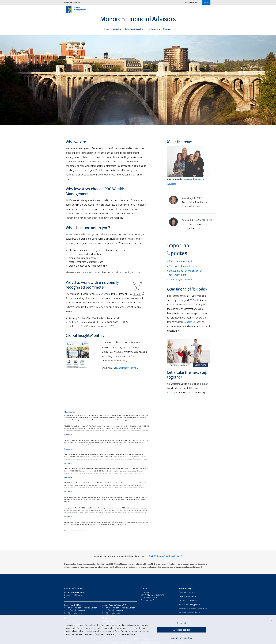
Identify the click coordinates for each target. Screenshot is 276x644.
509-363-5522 (114, 613)
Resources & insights (135, 28)
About (117, 28)
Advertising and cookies (188, 613)
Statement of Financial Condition (192, 609)
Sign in (206, 2)
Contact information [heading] (74, 588)
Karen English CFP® (192, 198)
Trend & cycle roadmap (181, 280)
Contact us (189, 322)
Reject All (181, 623)
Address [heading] (145, 588)
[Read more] (68, 435)
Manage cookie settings (181, 638)
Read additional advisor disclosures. (76, 531)
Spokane (145, 592)
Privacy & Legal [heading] (186, 588)
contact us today (82, 272)
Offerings (154, 28)
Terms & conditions (187, 600)
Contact (167, 28)
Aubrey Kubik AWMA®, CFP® (197, 220)
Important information (191, 2)
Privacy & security (186, 592)
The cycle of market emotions (185, 266)
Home (107, 28)
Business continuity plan (189, 605)
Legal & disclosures (187, 596)
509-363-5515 (76, 613)
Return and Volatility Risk (182, 261)
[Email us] (66, 598)
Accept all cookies (182, 630)
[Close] (272, 620)
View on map (147, 600)
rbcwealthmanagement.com (72, 2)
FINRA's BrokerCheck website (164, 556)
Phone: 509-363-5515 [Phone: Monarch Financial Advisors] (73, 595)
